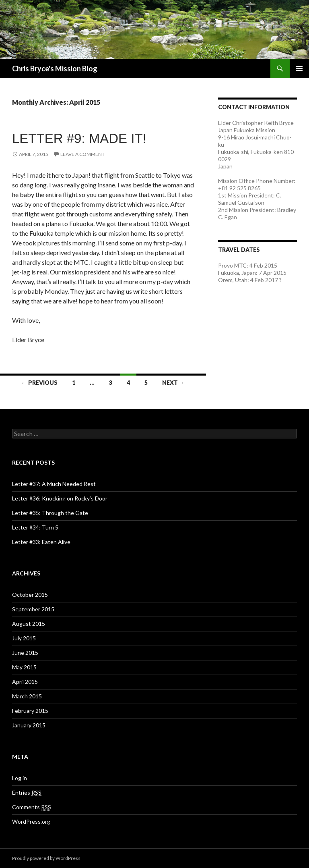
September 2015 (33, 609)
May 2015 (24, 667)
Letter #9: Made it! (79, 138)
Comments (32, 807)
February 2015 (30, 711)
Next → (173, 383)
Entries (27, 793)
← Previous (39, 383)
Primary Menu (299, 69)
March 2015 (27, 696)
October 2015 (30, 595)
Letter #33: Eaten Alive (41, 542)
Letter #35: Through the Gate (50, 513)
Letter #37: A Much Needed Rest (54, 484)
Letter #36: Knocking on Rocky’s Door (60, 498)
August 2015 (29, 624)
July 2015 (24, 638)
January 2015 (29, 725)
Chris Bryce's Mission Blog (55, 69)
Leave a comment (82, 154)
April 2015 (25, 682)
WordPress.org (31, 821)
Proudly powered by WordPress (46, 858)
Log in (20, 778)
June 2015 (25, 653)
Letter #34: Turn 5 (35, 527)
